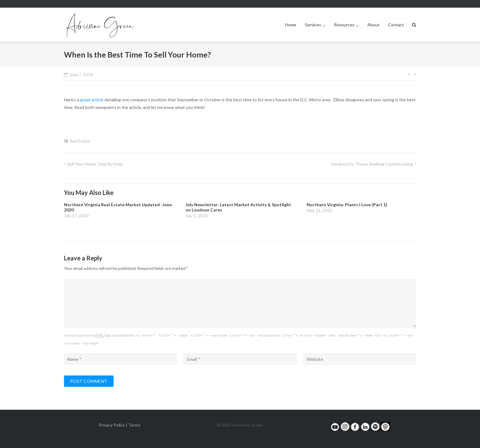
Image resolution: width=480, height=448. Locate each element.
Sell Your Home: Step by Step (95, 164)
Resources (344, 25)
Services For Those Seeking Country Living (372, 164)
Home (291, 25)
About (373, 25)
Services (313, 25)
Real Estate (80, 141)
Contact (396, 25)
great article (92, 100)
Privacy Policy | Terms (120, 425)
